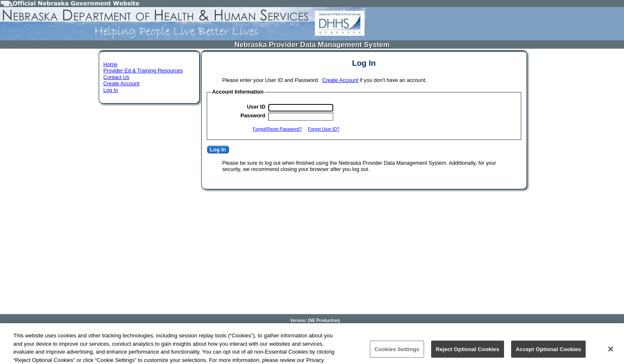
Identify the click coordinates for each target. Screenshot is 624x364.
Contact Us (116, 77)
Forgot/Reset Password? (277, 129)
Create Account (121, 84)
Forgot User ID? (324, 129)
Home (110, 64)
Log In (111, 90)
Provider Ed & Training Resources (143, 71)
